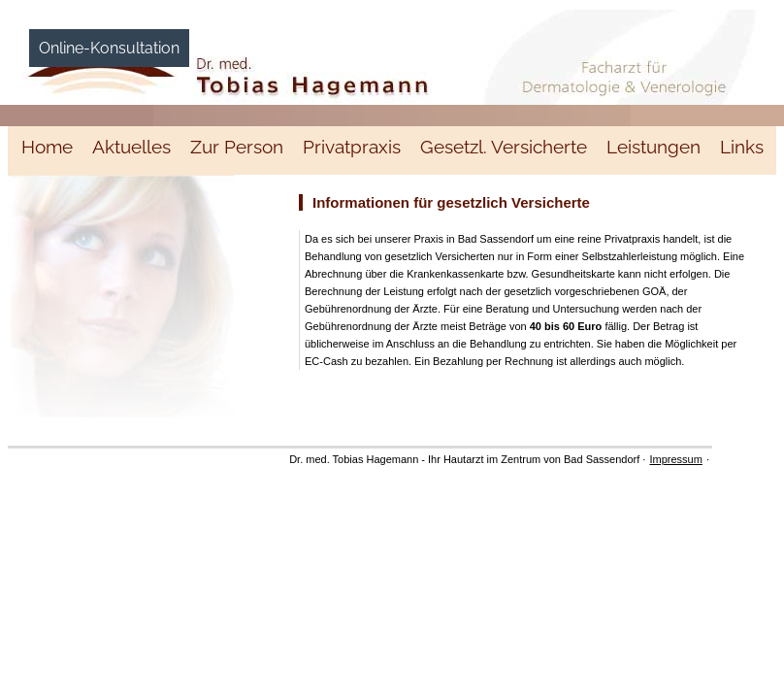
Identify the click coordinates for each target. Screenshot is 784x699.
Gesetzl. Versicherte (504, 147)
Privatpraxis (352, 147)
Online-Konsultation (109, 48)
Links (742, 147)
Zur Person (237, 147)
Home (47, 147)
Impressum (675, 459)
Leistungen (653, 147)
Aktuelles (131, 147)
